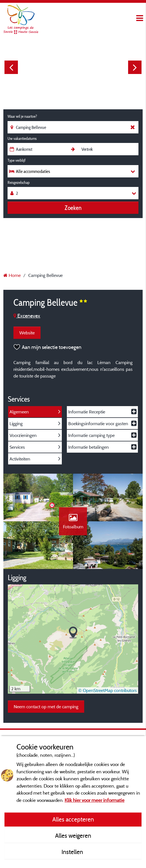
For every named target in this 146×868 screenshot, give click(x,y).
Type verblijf (17, 160)
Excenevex (27, 316)
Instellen (73, 852)
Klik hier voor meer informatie (95, 800)
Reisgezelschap (19, 182)
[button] (73, 633)
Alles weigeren (73, 835)
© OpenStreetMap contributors (108, 690)
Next (135, 67)
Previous (11, 67)
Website (27, 333)
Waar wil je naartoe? (22, 116)
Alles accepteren (73, 819)
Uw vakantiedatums (22, 138)
